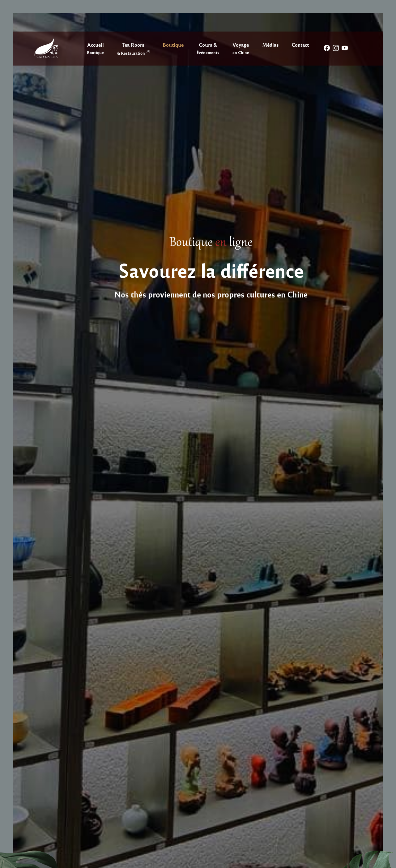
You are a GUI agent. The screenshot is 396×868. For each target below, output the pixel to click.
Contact (300, 45)
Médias (270, 45)
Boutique (173, 45)
